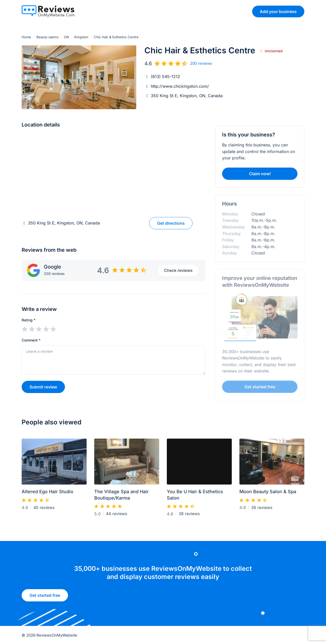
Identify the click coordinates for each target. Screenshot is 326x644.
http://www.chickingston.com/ (180, 86)
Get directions (171, 223)
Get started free (45, 597)
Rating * (29, 320)
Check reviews (178, 270)
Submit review (43, 387)
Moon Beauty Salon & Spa (268, 494)
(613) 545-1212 (165, 77)
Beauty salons (47, 37)
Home (26, 37)
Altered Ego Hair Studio (47, 494)
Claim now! (260, 174)
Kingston (81, 37)
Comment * (31, 340)
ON (66, 37)
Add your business (278, 11)
